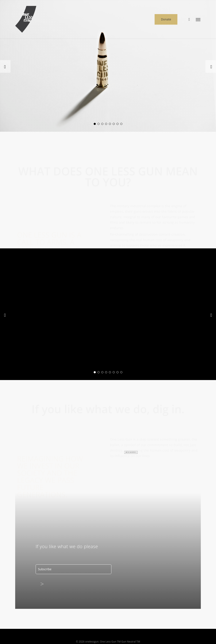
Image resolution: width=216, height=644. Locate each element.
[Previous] (5, 66)
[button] (198, 19)
